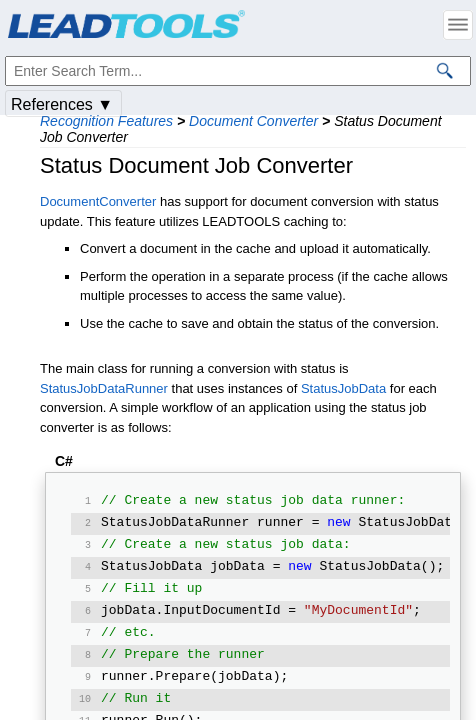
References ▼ (62, 104)
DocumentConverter (98, 201)
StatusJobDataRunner (104, 388)
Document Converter (253, 121)
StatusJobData (343, 388)
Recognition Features (106, 121)
